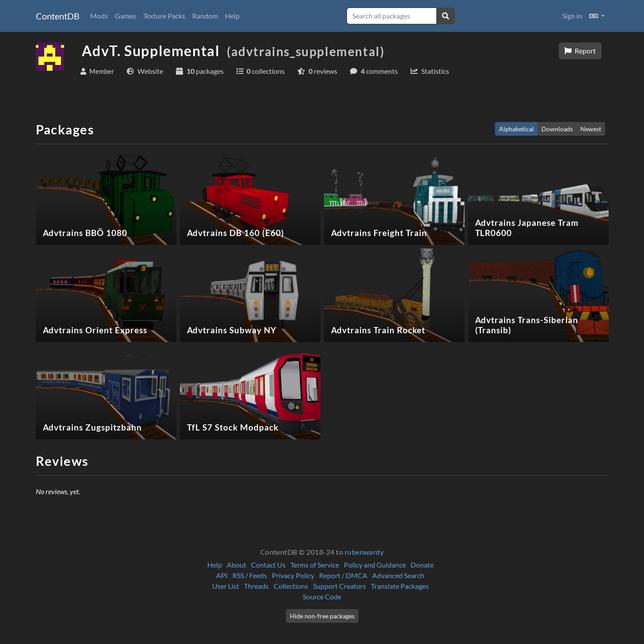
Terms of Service (315, 565)
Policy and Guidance (375, 565)
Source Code (322, 596)
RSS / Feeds (250, 575)
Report (580, 51)
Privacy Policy (293, 575)
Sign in (572, 16)
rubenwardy (364, 552)
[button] (597, 16)
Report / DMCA (343, 575)
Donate (422, 565)
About (236, 565)
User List (226, 586)
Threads (256, 586)
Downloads (557, 129)
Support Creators (339, 586)
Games (126, 16)
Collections (291, 586)
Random (205, 16)
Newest (591, 129)
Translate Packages (400, 586)
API (222, 575)
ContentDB (58, 16)
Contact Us (268, 565)
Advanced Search (398, 575)
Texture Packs (164, 16)
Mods (99, 16)
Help (232, 16)
